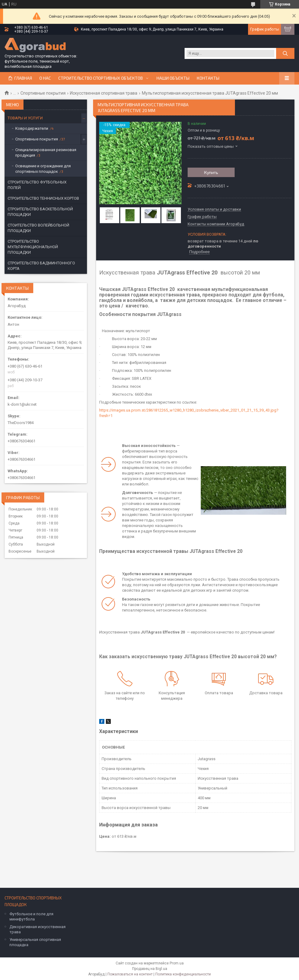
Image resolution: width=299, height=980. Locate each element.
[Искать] (285, 53)
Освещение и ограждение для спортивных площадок (43, 169)
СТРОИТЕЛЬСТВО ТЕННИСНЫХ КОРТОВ (43, 198)
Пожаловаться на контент (130, 974)
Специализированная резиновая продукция (46, 152)
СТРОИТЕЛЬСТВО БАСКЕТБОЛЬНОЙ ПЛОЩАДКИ (40, 212)
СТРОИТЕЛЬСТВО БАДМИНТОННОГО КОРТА (41, 266)
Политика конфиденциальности (183, 974)
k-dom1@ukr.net (22, 404)
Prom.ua (177, 963)
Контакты (208, 78)
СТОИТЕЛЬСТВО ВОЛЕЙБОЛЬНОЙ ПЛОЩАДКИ (38, 228)
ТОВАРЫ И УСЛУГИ (25, 118)
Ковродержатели (32, 128)
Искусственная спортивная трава (104, 93)
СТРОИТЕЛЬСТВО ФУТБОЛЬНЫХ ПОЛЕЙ (37, 185)
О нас (45, 78)
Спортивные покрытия (43, 93)
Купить (211, 172)
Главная (23, 78)
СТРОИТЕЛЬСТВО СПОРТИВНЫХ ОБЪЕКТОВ (101, 78)
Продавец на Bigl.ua (150, 969)
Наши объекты (173, 78)
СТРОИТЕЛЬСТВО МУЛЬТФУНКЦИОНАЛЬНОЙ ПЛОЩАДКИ (33, 247)
